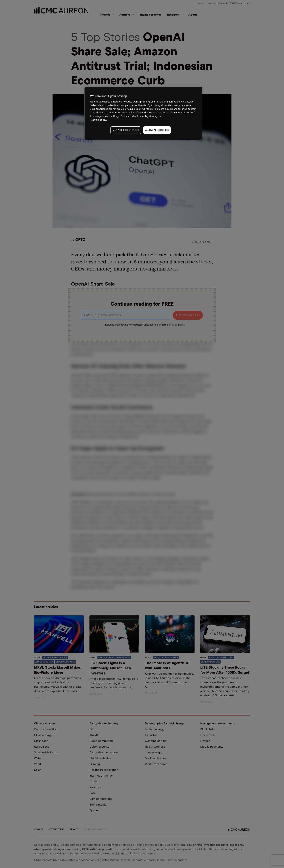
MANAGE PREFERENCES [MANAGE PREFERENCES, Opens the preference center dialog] (126, 130)
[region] (143, 113)
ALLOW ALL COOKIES (157, 130)
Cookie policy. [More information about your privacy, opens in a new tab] (99, 120)
